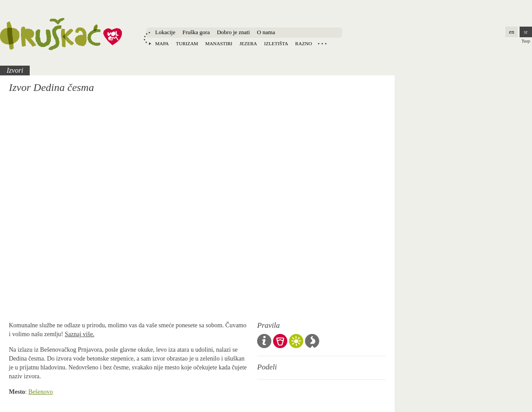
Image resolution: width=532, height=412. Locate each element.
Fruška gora (196, 32)
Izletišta (276, 43)
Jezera (248, 43)
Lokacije (165, 32)
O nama (266, 32)
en (511, 32)
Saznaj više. (80, 334)
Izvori (15, 70)
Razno (304, 43)
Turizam (187, 43)
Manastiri (219, 43)
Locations (322, 43)
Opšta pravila (264, 341)
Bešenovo (41, 392)
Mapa (162, 43)
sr (526, 32)
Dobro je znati (233, 32)
